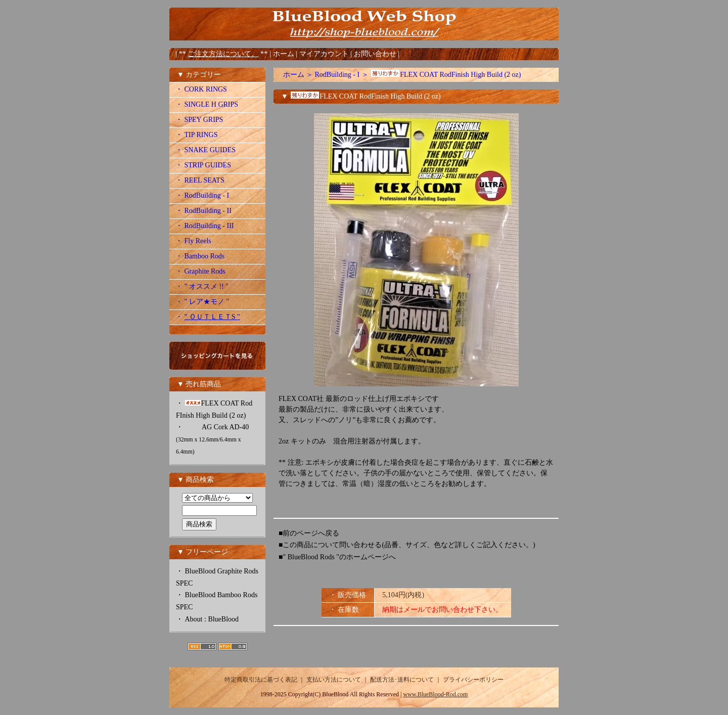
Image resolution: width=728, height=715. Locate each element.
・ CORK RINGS (201, 89)
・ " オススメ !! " (202, 286)
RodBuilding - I (337, 75)
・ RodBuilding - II (203, 211)
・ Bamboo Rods (200, 256)
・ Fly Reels (193, 241)
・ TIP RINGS (197, 135)
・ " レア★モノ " (202, 302)
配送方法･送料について (402, 680)
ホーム (284, 54)
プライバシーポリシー (473, 680)
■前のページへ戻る (309, 533)
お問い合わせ (376, 54)
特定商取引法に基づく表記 (261, 680)
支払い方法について (334, 680)
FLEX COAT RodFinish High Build (445, 75)
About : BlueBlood (212, 619)
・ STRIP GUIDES (203, 165)
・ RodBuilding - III (205, 226)
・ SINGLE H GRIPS (207, 104)
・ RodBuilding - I (202, 195)
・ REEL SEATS (200, 180)
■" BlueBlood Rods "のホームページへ (337, 557)
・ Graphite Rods (200, 271)
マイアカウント (325, 54)
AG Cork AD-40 (212, 439)
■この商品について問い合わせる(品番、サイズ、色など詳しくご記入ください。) (407, 545)
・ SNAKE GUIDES (206, 150)
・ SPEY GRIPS (199, 120)
